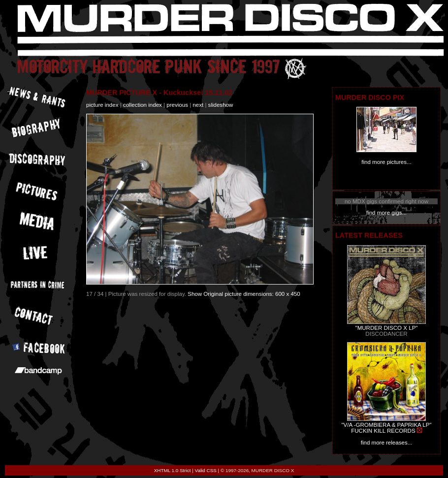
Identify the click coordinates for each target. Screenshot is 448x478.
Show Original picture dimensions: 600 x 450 (244, 294)
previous (177, 105)
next (198, 105)
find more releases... (387, 443)
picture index (102, 105)
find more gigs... (386, 213)
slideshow (221, 105)
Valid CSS (206, 470)
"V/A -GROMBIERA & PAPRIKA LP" (386, 425)
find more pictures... (386, 162)
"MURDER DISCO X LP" (387, 328)
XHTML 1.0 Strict (173, 470)
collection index (143, 105)
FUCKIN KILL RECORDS (383, 431)
